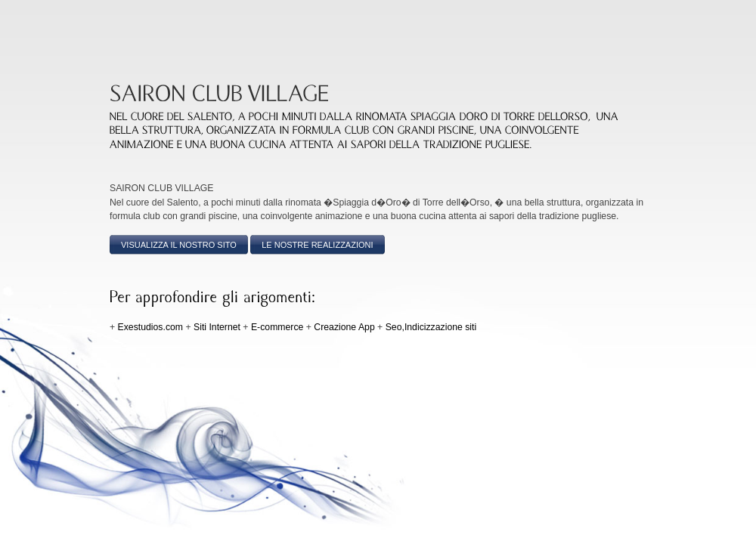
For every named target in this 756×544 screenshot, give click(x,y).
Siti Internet (217, 327)
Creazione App (344, 327)
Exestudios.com (150, 327)
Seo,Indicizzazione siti (431, 327)
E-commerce (277, 327)
